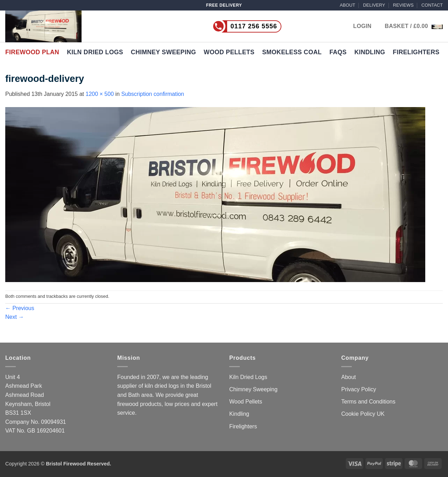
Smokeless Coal (292, 52)
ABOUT (348, 5)
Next (15, 317)
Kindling (370, 52)
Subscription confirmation (153, 94)
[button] (414, 26)
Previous (20, 308)
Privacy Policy (359, 389)
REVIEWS (403, 5)
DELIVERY (374, 5)
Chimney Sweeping (163, 52)
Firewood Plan (32, 52)
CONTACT (432, 5)
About (349, 377)
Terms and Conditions (368, 402)
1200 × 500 (100, 94)
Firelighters (416, 52)
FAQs (338, 52)
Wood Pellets (229, 52)
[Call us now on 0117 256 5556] (232, 26)
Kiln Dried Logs (95, 52)
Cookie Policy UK (363, 414)
